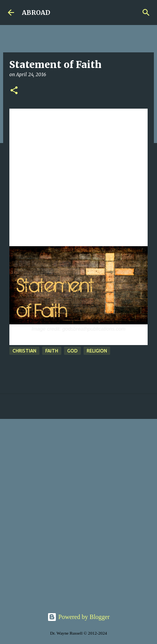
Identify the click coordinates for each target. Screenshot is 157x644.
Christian (24, 351)
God (72, 351)
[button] (14, 91)
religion (97, 351)
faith (52, 351)
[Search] (146, 13)
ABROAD (36, 13)
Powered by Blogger (78, 617)
